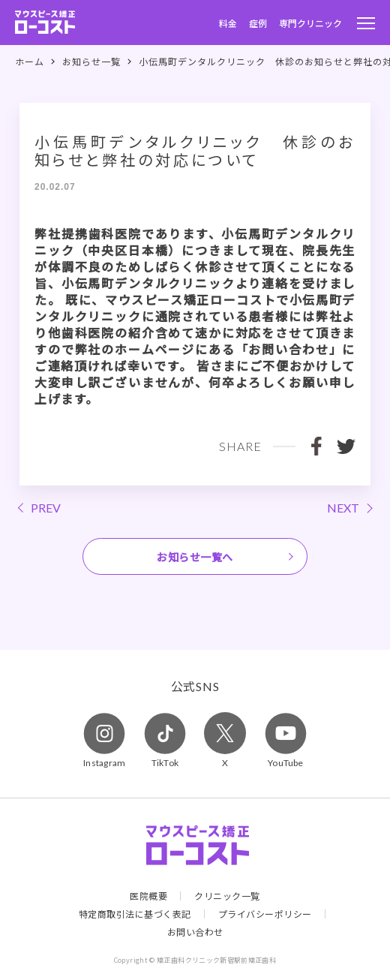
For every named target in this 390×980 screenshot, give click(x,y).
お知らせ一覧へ (195, 557)
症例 (258, 23)
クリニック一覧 (227, 896)
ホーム (30, 62)
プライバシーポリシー (265, 914)
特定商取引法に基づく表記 (135, 914)
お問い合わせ (195, 932)
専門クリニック (310, 23)
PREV (46, 508)
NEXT (343, 508)
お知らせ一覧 (91, 62)
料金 (228, 23)
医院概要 (148, 896)
